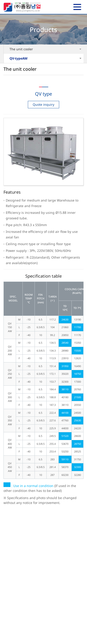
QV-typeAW (19, 58)
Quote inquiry (43, 104)
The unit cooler (21, 49)
